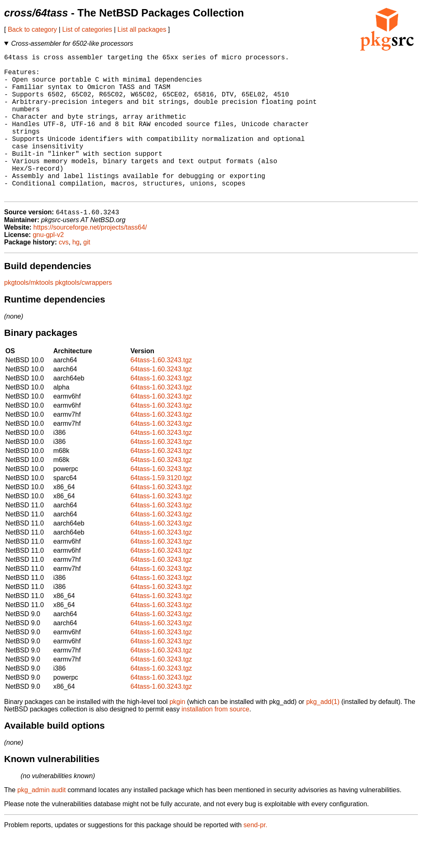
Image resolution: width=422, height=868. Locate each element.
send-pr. (256, 857)
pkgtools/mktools (29, 315)
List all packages (142, 29)
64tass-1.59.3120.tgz (161, 510)
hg (76, 275)
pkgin (177, 734)
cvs (64, 275)
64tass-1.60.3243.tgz (161, 393)
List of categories (87, 29)
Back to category (32, 29)
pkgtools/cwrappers (84, 315)
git (87, 275)
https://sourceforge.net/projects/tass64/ (90, 260)
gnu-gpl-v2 (48, 267)
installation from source (215, 742)
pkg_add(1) (323, 734)
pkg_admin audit (41, 822)
